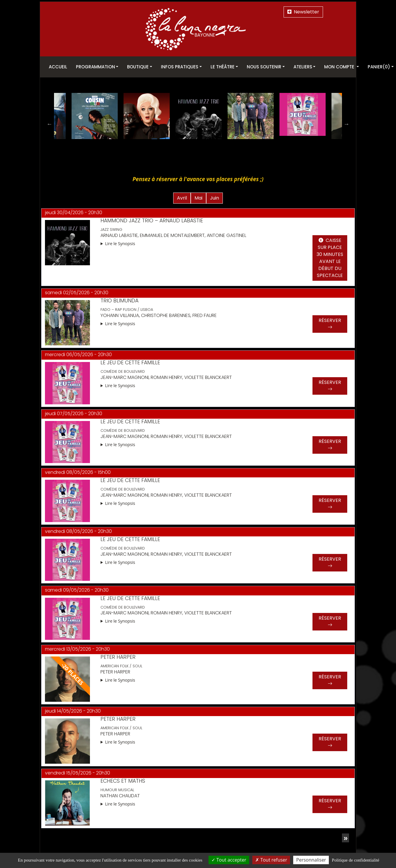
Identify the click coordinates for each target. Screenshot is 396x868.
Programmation (95, 67)
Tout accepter (229, 860)
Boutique (138, 67)
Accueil (58, 67)
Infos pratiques (180, 67)
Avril (182, 196)
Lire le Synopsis (120, 242)
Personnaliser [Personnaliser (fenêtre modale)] (311, 860)
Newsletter (303, 12)
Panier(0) (379, 67)
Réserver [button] (330, 322)
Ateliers (303, 67)
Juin (214, 196)
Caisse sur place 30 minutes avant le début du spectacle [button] (330, 256)
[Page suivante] (345, 836)
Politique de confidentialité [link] (355, 860)
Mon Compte (340, 67)
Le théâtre (223, 67)
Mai (198, 196)
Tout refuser (271, 860)
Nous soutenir (264, 67)
